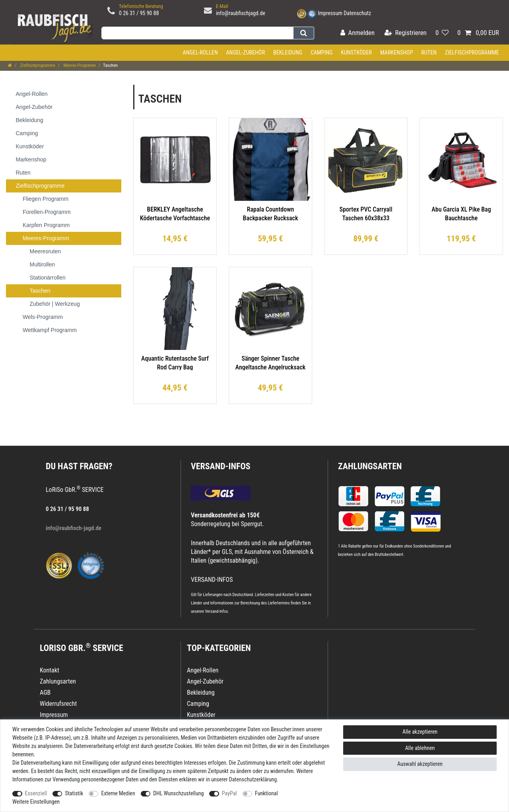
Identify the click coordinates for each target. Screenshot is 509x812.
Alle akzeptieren (420, 732)
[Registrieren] (406, 33)
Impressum (330, 13)
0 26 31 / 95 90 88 (139, 13)
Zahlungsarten (370, 466)
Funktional (266, 793)
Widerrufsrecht (58, 704)
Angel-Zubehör (245, 52)
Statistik (74, 793)
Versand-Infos (216, 611)
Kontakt (50, 670)
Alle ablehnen (420, 748)
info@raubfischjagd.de (241, 13)
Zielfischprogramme (472, 52)
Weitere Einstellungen (36, 802)
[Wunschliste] (442, 33)
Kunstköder (356, 52)
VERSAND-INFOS (221, 466)
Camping (322, 52)
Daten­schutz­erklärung (253, 779)
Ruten (429, 52)
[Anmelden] (357, 33)
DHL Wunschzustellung (178, 793)
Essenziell (36, 793)
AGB (45, 693)
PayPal (229, 793)
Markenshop (397, 52)
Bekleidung (288, 52)
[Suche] (304, 33)
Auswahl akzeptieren (420, 764)
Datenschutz (357, 13)
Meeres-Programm (79, 65)
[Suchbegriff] (197, 33)
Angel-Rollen (200, 52)
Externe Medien (118, 793)
